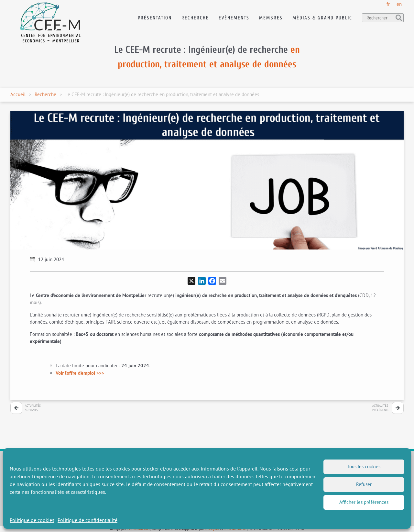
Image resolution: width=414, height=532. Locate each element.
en (399, 4)
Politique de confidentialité (87, 520)
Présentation (155, 18)
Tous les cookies (364, 466)
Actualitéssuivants (33, 408)
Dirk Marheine (235, 529)
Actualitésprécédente (381, 408)
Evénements (234, 18)
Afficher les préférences (364, 502)
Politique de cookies (32, 520)
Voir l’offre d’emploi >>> (80, 373)
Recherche (195, 18)
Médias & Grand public (322, 18)
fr (388, 4)
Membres (271, 18)
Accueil (18, 94)
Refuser (364, 484)
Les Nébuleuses (139, 529)
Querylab (212, 529)
